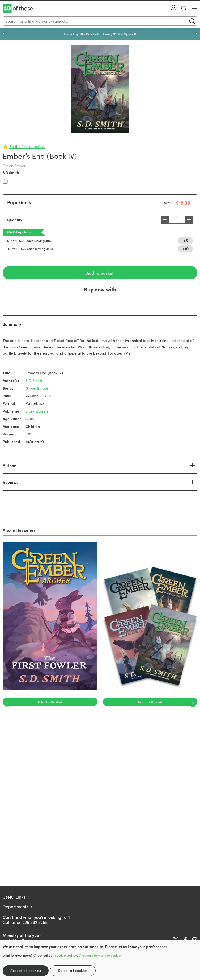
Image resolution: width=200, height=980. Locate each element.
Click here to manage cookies (100, 955)
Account (173, 8)
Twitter (176, 940)
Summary (12, 324)
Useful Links (14, 897)
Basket (184, 8)
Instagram (195, 940)
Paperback (19, 202)
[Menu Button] (195, 9)
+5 (186, 240)
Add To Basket (50, 702)
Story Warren (37, 411)
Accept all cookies (26, 970)
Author (9, 465)
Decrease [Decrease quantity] (165, 220)
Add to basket (100, 273)
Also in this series (19, 530)
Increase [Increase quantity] (189, 220)
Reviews (10, 482)
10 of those (18, 9)
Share (5, 181)
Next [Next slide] (197, 34)
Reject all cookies (73, 970)
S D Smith (11, 172)
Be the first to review (27, 146)
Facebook (185, 940)
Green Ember (37, 388)
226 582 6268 (35, 922)
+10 (186, 248)
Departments (15, 906)
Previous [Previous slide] (3, 34)
